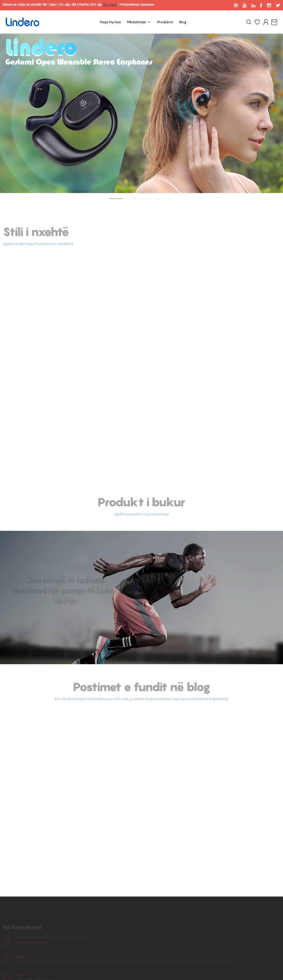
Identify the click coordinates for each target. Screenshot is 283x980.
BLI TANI (110, 5)
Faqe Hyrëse (110, 22)
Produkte (165, 22)
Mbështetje (139, 22)
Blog (183, 22)
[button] (116, 199)
